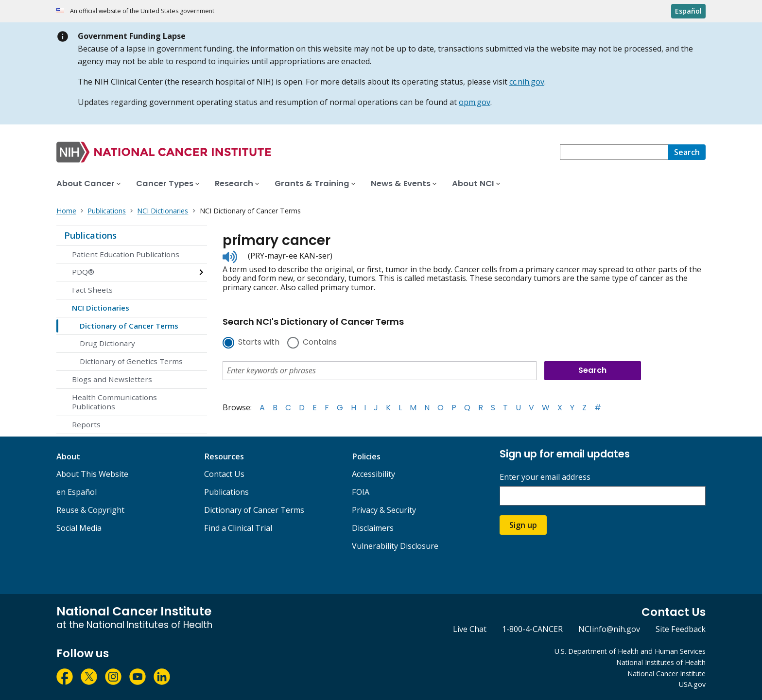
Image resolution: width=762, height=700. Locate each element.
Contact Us (224, 474)
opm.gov (475, 102)
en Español (77, 492)
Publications (90, 235)
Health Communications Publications (114, 402)
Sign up (523, 525)
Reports (86, 424)
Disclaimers (373, 528)
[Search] (687, 152)
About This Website (92, 474)
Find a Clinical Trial (238, 528)
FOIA (361, 492)
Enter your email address (545, 477)
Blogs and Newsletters (112, 379)
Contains (320, 343)
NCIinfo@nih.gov (609, 629)
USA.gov (692, 684)
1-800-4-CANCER (532, 629)
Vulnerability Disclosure (395, 546)
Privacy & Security (384, 510)
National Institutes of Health (661, 662)
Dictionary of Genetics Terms (131, 361)
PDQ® (83, 272)
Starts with (259, 343)
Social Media (79, 528)
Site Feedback (681, 629)
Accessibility (373, 474)
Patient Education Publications (126, 254)
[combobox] (614, 152)
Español (688, 11)
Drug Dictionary (107, 343)
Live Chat (470, 629)
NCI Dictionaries (101, 308)
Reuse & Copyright (90, 510)
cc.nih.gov (527, 82)
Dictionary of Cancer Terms (129, 326)
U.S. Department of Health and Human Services (630, 651)
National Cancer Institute (667, 674)
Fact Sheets (92, 290)
